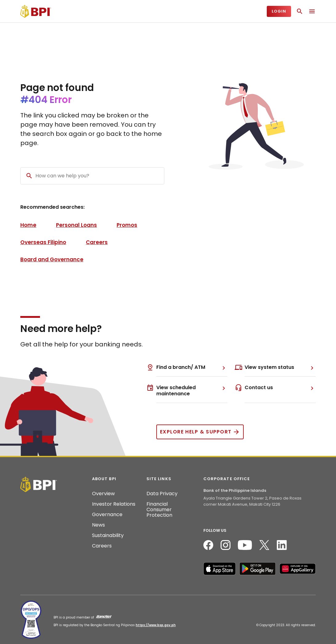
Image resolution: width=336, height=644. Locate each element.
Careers (97, 242)
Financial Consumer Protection (159, 510)
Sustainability (108, 535)
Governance (107, 515)
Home (28, 225)
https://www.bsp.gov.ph (156, 625)
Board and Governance (52, 259)
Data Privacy (162, 494)
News (98, 525)
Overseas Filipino (43, 242)
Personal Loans (76, 225)
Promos (127, 225)
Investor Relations (114, 504)
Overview (103, 494)
